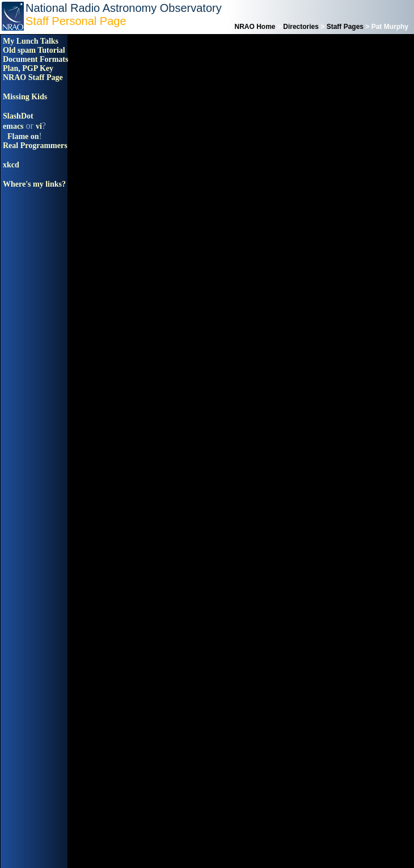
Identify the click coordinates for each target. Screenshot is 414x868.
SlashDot (18, 116)
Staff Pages (345, 27)
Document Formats (35, 59)
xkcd (11, 165)
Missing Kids (25, 97)
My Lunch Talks (31, 41)
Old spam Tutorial (34, 50)
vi (39, 126)
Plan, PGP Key (28, 68)
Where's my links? (34, 184)
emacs (13, 126)
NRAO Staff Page (33, 77)
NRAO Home (255, 27)
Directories (301, 27)
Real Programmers (35, 146)
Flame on (23, 136)
